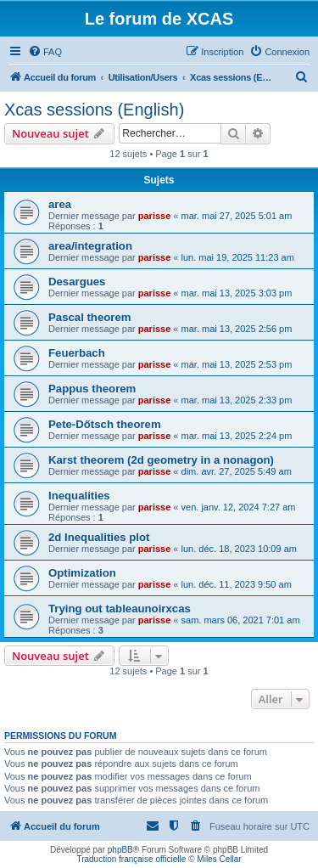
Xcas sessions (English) (94, 110)
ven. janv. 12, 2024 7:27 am (239, 507)
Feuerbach (77, 353)
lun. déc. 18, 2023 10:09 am (239, 549)
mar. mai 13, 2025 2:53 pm (237, 364)
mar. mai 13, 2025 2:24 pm (237, 436)
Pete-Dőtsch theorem (105, 424)
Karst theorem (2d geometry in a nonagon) (161, 460)
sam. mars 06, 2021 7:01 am (241, 620)
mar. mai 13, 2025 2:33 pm (237, 400)
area (60, 204)
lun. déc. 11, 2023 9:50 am (237, 584)
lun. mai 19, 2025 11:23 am (238, 257)
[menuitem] (45, 52)
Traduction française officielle (131, 859)
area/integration (90, 246)
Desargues (77, 282)
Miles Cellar (219, 859)
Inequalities (79, 496)
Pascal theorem (90, 317)
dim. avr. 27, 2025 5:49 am (237, 471)
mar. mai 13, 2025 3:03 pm (237, 293)
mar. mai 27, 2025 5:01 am (237, 216)
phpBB (120, 850)
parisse (155, 216)
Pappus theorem (92, 389)
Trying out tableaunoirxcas (120, 609)
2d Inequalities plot (99, 537)
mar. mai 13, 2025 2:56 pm (237, 329)
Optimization (82, 573)
